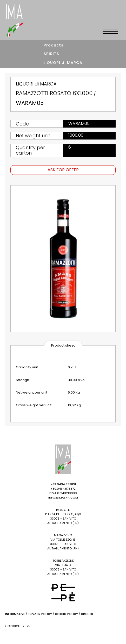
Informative (15, 614)
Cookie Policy (66, 614)
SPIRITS (51, 54)
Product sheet (63, 345)
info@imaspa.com (63, 497)
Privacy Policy (40, 614)
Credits (87, 614)
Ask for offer (63, 170)
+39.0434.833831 (63, 484)
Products (54, 45)
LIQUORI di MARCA (63, 63)
